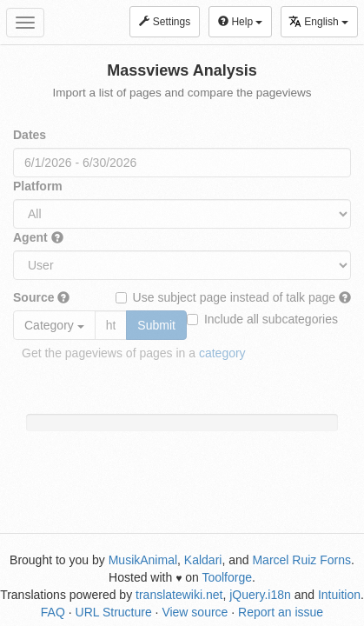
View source (195, 612)
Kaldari (203, 560)
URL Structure (114, 612)
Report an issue (281, 612)
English (318, 21)
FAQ (53, 612)
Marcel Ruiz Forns (301, 560)
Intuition (339, 595)
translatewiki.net (179, 595)
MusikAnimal (143, 560)
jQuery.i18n (260, 595)
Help (240, 22)
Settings (165, 22)
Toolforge (227, 577)
